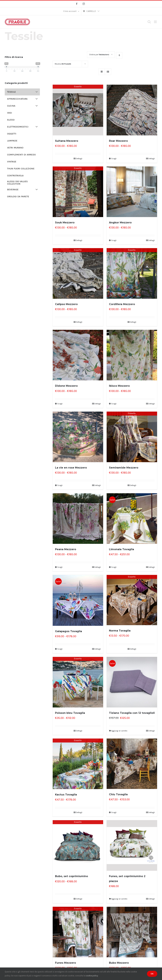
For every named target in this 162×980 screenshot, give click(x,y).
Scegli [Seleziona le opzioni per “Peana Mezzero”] (60, 567)
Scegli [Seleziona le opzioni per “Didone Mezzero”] (60, 404)
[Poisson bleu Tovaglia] (78, 682)
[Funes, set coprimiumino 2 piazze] (132, 845)
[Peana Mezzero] (78, 519)
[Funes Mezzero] (78, 932)
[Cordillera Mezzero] (132, 273)
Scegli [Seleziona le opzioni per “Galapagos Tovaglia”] (60, 649)
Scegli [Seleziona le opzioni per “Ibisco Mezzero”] (114, 404)
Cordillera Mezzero (122, 304)
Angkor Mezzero (120, 223)
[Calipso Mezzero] (78, 273)
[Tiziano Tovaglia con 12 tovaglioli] (132, 682)
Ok (152, 974)
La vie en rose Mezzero (71, 468)
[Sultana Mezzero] (78, 110)
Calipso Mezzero (66, 304)
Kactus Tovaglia (66, 795)
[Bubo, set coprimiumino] (78, 845)
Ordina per (99, 55)
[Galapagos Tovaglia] (78, 600)
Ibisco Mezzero (119, 386)
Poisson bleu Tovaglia (70, 713)
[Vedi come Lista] (108, 72)
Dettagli (79, 159)
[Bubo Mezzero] (132, 932)
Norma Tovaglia (120, 631)
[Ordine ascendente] (119, 55)
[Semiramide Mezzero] (132, 437)
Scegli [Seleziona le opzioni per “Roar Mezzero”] (114, 159)
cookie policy (92, 976)
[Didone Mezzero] (78, 355)
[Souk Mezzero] (78, 192)
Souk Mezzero (65, 223)
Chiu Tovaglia (118, 794)
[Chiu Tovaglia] (132, 764)
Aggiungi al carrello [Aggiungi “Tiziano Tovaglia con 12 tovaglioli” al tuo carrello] (119, 731)
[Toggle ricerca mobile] (149, 22)
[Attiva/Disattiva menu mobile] (156, 22)
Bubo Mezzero (119, 963)
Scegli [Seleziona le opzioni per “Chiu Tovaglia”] (114, 812)
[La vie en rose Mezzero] (78, 437)
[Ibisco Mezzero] (132, 355)
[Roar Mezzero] (132, 110)
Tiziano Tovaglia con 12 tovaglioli (132, 713)
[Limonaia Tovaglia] (132, 519)
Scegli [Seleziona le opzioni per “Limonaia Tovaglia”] (114, 567)
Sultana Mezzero (67, 141)
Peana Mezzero (66, 549)
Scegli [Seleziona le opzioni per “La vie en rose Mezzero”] (60, 485)
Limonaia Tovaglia (121, 549)
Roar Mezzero (118, 141)
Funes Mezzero (65, 963)
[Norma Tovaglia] (132, 600)
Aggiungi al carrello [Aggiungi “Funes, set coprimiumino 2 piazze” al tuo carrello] (119, 899)
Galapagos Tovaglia (69, 631)
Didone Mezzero (66, 386)
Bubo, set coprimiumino (72, 876)
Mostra (63, 64)
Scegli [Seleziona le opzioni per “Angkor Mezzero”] (114, 240)
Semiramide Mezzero (124, 468)
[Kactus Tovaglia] (78, 764)
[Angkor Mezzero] (132, 192)
